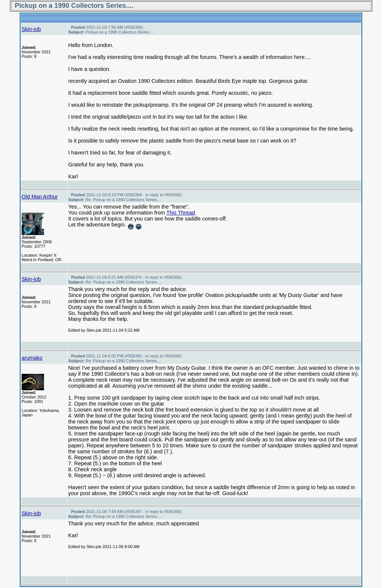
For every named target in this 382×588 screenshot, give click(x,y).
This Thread (181, 213)
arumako (32, 358)
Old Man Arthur (40, 197)
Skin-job (31, 29)
